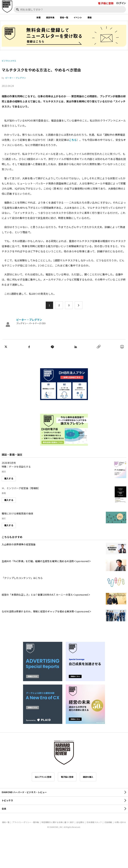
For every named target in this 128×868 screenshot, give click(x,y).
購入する (9, 478)
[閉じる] (122, 14)
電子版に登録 (106, 3)
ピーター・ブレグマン (16, 78)
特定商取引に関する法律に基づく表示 (58, 822)
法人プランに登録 (43, 777)
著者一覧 (64, 17)
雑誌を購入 (88, 777)
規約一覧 (6, 822)
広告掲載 (108, 822)
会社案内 (80, 822)
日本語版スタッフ (94, 822)
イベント (78, 17)
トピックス (7, 800)
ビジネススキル (9, 61)
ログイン (121, 3)
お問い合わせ (120, 822)
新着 (39, 17)
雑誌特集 (50, 17)
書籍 (89, 17)
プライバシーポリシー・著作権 (25, 822)
